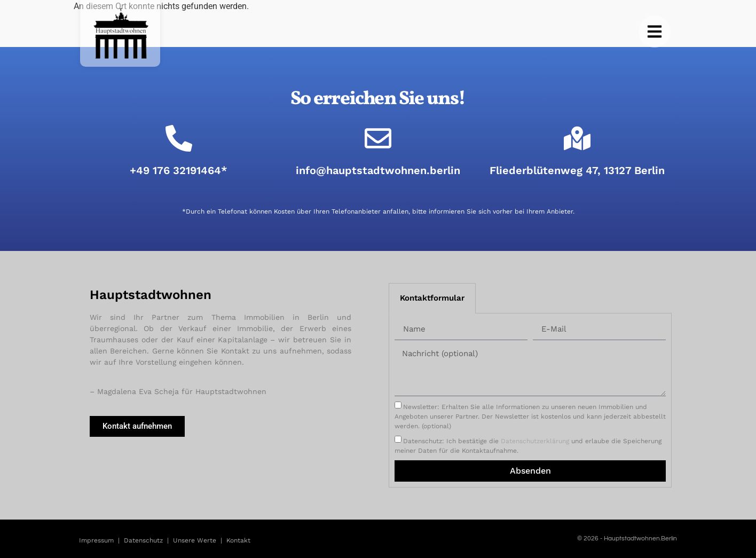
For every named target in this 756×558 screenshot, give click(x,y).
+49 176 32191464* (179, 170)
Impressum (96, 540)
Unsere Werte (195, 540)
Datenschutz (143, 540)
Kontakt (238, 540)
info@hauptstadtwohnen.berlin (378, 170)
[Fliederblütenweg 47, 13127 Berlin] (577, 138)
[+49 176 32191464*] (179, 138)
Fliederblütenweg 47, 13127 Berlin (577, 170)
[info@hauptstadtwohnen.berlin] (378, 138)
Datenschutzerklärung (535, 441)
